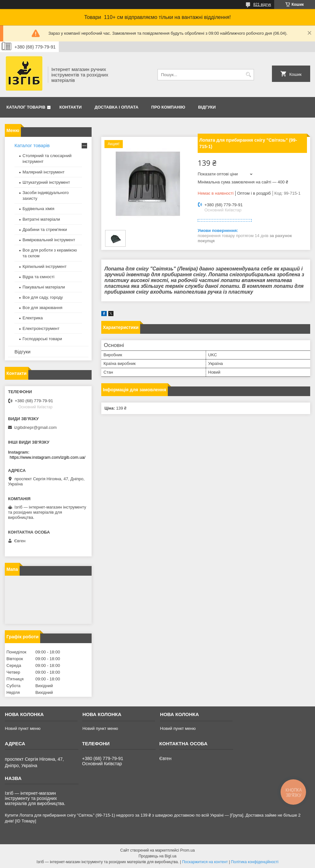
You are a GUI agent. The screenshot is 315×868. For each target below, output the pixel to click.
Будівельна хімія (38, 209)
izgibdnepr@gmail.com (35, 427)
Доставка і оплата (116, 107)
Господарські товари (42, 339)
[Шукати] (248, 75)
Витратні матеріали (41, 219)
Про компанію (168, 107)
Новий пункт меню (23, 728)
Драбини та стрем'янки (45, 230)
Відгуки (207, 107)
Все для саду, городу (43, 297)
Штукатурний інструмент (46, 182)
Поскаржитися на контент (205, 862)
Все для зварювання (42, 308)
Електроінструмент (41, 328)
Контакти (71, 107)
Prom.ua (188, 850)
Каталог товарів (26, 107)
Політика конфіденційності (255, 862)
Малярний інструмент (44, 172)
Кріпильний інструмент (45, 266)
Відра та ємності (38, 277)
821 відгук (262, 4)
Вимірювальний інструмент (49, 240)
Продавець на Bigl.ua (157, 856)
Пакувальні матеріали (44, 287)
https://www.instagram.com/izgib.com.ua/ (48, 457)
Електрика (33, 318)
